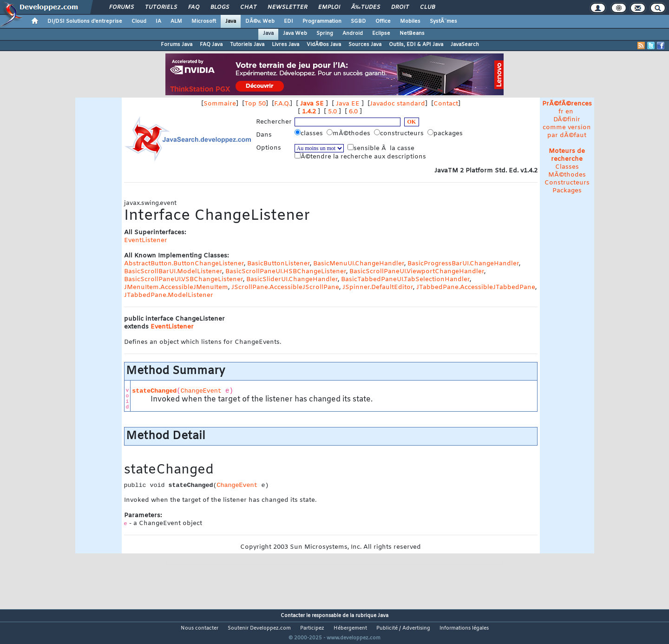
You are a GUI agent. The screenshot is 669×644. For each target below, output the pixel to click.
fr (561, 112)
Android (353, 33)
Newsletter (287, 7)
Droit (400, 7)
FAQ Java (211, 45)
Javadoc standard (397, 104)
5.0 (332, 112)
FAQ (194, 7)
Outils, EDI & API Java (416, 45)
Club (427, 7)
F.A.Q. (282, 104)
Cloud (139, 21)
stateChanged (154, 391)
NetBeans (412, 33)
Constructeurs (567, 183)
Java (231, 21)
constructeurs (400, 133)
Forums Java (177, 45)
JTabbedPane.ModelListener (169, 295)
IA (158, 21)
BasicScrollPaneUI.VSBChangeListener (184, 279)
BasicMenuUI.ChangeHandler (359, 264)
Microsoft (204, 21)
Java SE (312, 104)
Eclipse (381, 33)
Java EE (348, 104)
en (569, 112)
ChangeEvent (201, 391)
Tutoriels (161, 7)
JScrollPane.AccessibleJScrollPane (285, 287)
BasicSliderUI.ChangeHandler (292, 279)
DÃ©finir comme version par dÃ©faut (567, 128)
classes (310, 133)
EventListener (146, 240)
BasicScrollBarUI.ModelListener (173, 272)
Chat (248, 7)
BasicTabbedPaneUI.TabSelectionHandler (405, 279)
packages (446, 133)
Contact (446, 104)
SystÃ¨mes (443, 21)
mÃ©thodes (349, 133)
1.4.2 (309, 112)
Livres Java (285, 45)
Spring (325, 33)
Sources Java (365, 45)
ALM (176, 21)
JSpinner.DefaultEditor (378, 287)
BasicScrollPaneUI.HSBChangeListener (286, 272)
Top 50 (255, 104)
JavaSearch (465, 45)
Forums (121, 7)
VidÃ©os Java (324, 45)
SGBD (358, 21)
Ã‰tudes (366, 7)
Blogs (220, 7)
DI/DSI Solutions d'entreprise (85, 21)
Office (383, 21)
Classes (567, 167)
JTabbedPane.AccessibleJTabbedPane (476, 287)
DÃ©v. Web (260, 21)
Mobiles (410, 21)
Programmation (322, 21)
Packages (567, 191)
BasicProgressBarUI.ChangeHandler (463, 264)
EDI (289, 21)
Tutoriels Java (247, 45)
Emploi (329, 7)
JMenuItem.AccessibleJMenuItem (176, 287)
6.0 (353, 112)
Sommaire (220, 104)
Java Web (295, 33)
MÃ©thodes (567, 175)
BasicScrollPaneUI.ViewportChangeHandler (417, 272)
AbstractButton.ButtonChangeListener (184, 264)
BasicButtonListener (279, 264)
